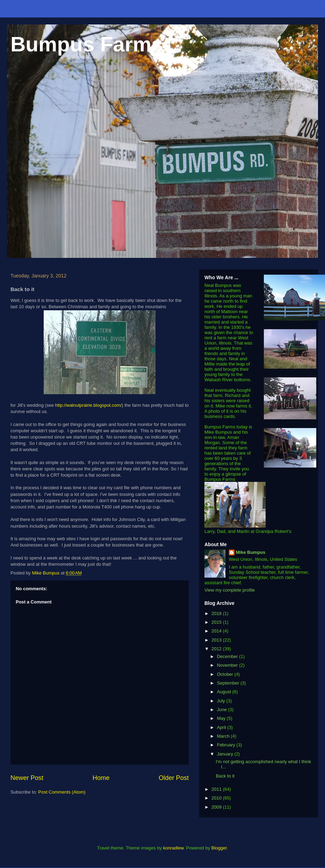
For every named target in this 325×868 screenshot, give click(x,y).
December (228, 656)
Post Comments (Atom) (62, 792)
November (228, 665)
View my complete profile (230, 590)
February (227, 745)
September (229, 683)
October (226, 674)
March (224, 736)
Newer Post (27, 778)
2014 (217, 631)
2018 (217, 613)
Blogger (219, 848)
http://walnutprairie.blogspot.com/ (88, 405)
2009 (217, 807)
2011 (217, 789)
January (226, 754)
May (222, 718)
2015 (217, 622)
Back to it (225, 776)
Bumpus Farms (87, 44)
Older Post (174, 778)
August (225, 692)
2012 (217, 649)
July (222, 701)
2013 (217, 640)
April (222, 727)
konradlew (174, 848)
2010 (217, 798)
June (223, 710)
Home (101, 778)
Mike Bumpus (251, 552)
